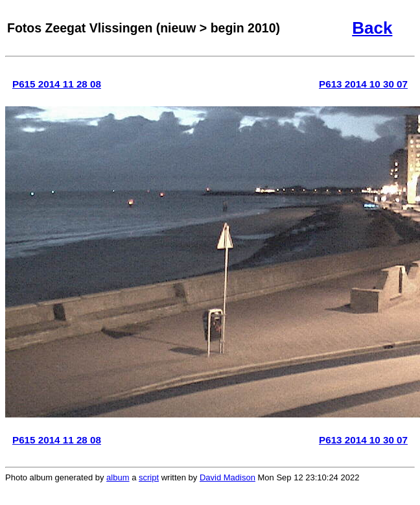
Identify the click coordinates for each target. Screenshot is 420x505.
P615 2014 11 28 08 (57, 84)
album (118, 477)
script (149, 477)
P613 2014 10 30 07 (363, 84)
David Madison (227, 477)
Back (372, 28)
